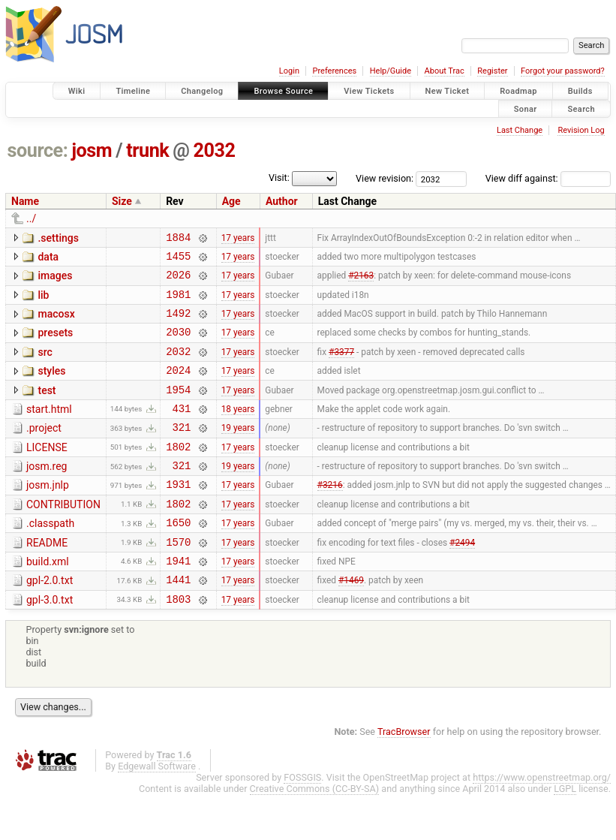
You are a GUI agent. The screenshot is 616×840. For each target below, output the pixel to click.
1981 (178, 303)
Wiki (77, 91)
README (47, 579)
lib (43, 302)
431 (181, 431)
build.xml (48, 600)
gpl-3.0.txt (50, 643)
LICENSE (47, 472)
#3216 (330, 516)
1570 (178, 580)
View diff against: (548, 178)
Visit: (279, 178)
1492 (178, 324)
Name (25, 201)
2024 (178, 388)
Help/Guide (391, 71)
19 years (238, 452)
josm (92, 151)
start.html (49, 429)
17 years (238, 239)
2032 (215, 151)
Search (581, 108)
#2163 (361, 282)
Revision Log (581, 130)
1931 (178, 515)
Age (231, 201)
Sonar (526, 108)
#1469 (351, 622)
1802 (178, 473)
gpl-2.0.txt (50, 621)
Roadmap (518, 91)
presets (55, 344)
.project (44, 450)
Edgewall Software (157, 811)
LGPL (565, 834)
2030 (178, 345)
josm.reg (47, 493)
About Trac (445, 71)
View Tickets (369, 91)
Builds (580, 91)
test (47, 408)
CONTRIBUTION (63, 536)
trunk (147, 151)
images (55, 280)
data (48, 259)
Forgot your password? (563, 71)
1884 (178, 239)
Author (282, 201)
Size (122, 201)
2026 (178, 281)
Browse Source (283, 91)
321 (181, 452)
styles (51, 387)
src (45, 366)
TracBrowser (404, 777)
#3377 (341, 366)
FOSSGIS (302, 822)
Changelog (202, 91)
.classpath (50, 557)
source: (38, 151)
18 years (238, 430)
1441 (178, 622)
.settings (58, 238)
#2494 (462, 580)
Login (289, 71)
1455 (178, 260)
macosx (56, 323)
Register (492, 71)
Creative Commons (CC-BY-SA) (315, 834)
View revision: (385, 178)
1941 (178, 601)
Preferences (334, 71)
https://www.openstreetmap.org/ (542, 822)
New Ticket (448, 91)
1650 (178, 558)
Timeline (133, 91)
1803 (178, 644)
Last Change (520, 130)
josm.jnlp (48, 514)
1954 (178, 409)
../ (31, 218)
